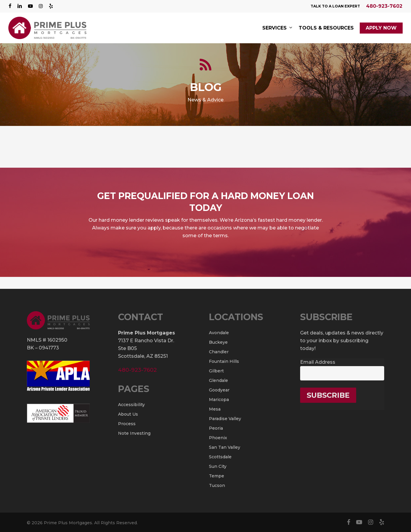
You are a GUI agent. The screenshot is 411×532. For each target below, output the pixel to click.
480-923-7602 (384, 6)
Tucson (217, 485)
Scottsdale (220, 457)
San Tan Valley (225, 447)
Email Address (318, 362)
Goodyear (219, 390)
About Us (128, 414)
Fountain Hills (224, 361)
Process (127, 424)
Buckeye (218, 342)
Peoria (216, 428)
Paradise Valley (225, 419)
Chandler (219, 352)
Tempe (217, 476)
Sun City (218, 466)
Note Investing (134, 433)
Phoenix (218, 438)
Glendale (218, 380)
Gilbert (216, 371)
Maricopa (219, 400)
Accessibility (131, 405)
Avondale (219, 333)
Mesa (215, 409)
